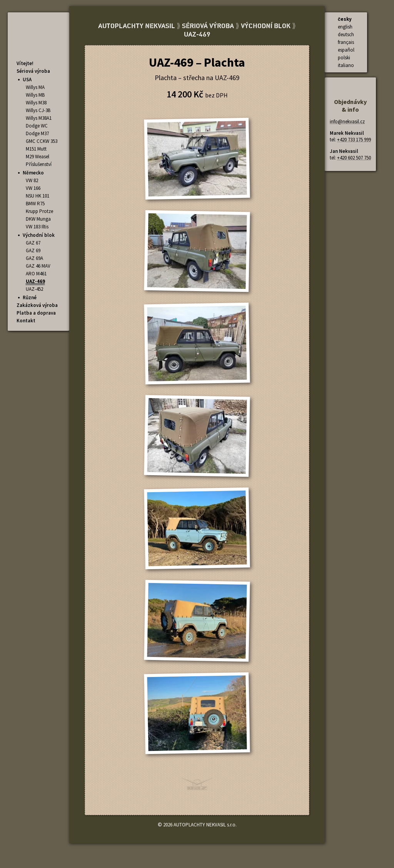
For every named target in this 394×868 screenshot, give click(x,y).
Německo (33, 173)
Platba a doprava (36, 313)
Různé (30, 297)
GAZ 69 (33, 251)
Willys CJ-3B (38, 110)
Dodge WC (37, 126)
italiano (346, 65)
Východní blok (39, 235)
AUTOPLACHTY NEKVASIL (137, 26)
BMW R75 (35, 204)
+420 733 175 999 (354, 140)
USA (27, 80)
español (346, 50)
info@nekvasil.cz (347, 121)
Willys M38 (36, 103)
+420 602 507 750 (354, 158)
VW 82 (32, 180)
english (345, 27)
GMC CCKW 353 (42, 141)
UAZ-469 (35, 281)
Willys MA (35, 87)
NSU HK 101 (38, 196)
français (346, 42)
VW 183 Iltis (37, 227)
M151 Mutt (36, 149)
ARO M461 (36, 274)
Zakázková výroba (37, 305)
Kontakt (26, 321)
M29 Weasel (38, 157)
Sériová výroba (33, 71)
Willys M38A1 (39, 118)
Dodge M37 (37, 133)
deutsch (346, 34)
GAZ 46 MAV (38, 266)
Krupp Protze (39, 211)
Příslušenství (39, 164)
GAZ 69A (34, 258)
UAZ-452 (34, 289)
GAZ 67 (33, 243)
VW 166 (33, 188)
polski (344, 58)
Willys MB (35, 95)
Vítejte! (25, 63)
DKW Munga (38, 219)
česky (345, 19)
